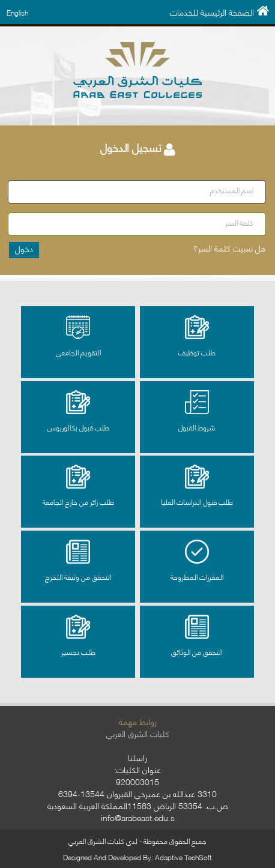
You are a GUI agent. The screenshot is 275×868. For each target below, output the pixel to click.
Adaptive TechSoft (183, 857)
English (17, 12)
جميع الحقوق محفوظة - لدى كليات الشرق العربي (137, 841)
